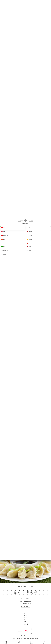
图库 (25, 616)
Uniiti (28, 636)
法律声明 (25, 624)
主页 (25, 613)
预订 (19, 642)
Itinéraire (44, 642)
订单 (6, 642)
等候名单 (31, 642)
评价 (25, 618)
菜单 (25, 620)
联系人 (26, 622)
